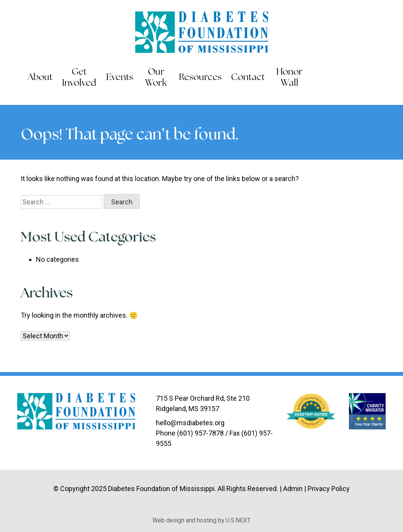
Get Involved (79, 78)
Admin (293, 489)
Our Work (156, 78)
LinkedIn (380, 78)
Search (319, 78)
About (40, 78)
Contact (248, 78)
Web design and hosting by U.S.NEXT (202, 520)
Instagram (396, 78)
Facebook (349, 78)
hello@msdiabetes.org (190, 423)
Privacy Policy (329, 489)
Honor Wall (289, 78)
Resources (200, 78)
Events (120, 78)
